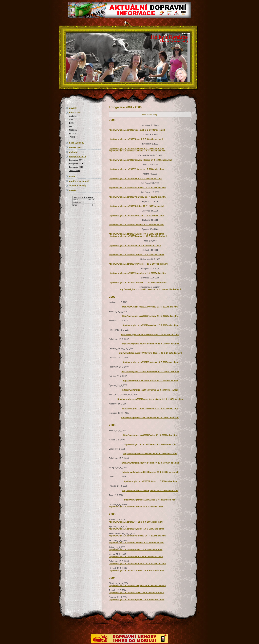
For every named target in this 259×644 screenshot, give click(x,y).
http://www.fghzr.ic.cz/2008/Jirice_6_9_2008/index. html (135, 245)
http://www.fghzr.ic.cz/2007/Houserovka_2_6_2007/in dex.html (150, 335)
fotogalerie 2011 (76, 160)
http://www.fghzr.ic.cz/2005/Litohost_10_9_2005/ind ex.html (137, 570)
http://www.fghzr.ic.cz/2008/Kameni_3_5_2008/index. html (136, 139)
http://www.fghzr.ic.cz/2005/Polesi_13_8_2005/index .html (136, 550)
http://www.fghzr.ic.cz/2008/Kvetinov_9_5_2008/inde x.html (136, 148)
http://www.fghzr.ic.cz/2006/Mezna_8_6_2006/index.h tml (150, 444)
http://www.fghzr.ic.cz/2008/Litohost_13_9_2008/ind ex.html (137, 255)
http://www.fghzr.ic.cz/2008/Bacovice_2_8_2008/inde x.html (137, 215)
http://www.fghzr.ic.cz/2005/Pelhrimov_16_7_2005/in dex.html (138, 536)
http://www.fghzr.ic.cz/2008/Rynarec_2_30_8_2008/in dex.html (138, 236)
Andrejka (73, 116)
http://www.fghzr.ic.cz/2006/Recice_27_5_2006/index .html (150, 435)
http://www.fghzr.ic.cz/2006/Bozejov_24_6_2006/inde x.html (150, 472)
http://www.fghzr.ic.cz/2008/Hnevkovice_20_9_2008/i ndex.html (138, 264)
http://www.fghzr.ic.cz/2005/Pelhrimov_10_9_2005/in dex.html (138, 563)
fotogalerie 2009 (76, 167)
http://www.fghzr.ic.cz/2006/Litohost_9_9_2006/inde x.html (136, 507)
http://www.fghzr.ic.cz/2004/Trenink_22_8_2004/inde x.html (136, 593)
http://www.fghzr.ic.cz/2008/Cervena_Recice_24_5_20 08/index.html (140, 160)
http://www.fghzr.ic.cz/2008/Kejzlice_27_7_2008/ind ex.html (136, 206)
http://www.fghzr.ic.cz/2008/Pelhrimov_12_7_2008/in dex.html (138, 197)
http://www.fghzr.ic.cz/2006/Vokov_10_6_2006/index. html (150, 454)
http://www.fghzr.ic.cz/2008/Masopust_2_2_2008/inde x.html (137, 130)
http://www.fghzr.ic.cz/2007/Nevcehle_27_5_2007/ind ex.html (150, 325)
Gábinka (73, 130)
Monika (72, 133)
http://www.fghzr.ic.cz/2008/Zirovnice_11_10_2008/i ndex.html (138, 282)
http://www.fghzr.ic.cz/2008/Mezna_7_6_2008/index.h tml (135, 178)
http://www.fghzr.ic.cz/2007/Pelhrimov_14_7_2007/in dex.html (150, 371)
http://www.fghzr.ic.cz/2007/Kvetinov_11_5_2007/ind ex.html (150, 307)
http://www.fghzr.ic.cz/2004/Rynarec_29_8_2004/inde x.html (137, 599)
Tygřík (72, 137)
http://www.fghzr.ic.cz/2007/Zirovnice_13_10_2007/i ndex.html (150, 418)
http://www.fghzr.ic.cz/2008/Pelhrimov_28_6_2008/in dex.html (138, 188)
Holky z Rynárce (169, 37)
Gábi (71, 127)
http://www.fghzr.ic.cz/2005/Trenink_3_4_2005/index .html (136, 522)
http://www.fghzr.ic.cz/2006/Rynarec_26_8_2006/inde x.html (150, 491)
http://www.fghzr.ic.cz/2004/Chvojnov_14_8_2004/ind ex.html (137, 586)
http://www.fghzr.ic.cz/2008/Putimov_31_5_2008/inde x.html (137, 169)
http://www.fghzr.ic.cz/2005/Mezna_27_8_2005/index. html (136, 557)
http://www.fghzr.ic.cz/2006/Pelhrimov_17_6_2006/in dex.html (150, 463)
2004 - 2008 (74, 171)
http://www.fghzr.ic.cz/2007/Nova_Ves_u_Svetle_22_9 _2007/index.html (150, 399)
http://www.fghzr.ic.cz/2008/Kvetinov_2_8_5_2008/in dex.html (137, 151)
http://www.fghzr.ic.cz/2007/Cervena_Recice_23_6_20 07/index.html (150, 353)
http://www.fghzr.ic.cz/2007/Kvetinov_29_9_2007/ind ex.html (150, 408)
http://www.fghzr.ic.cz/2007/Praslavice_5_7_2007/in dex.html (150, 362)
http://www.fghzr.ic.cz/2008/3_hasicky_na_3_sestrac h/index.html (150, 289)
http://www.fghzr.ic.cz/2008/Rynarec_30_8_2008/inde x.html (137, 234)
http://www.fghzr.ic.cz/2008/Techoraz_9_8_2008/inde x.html (136, 225)
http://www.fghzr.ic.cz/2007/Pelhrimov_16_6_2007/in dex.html (150, 344)
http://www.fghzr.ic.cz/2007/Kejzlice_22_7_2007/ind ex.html (150, 381)
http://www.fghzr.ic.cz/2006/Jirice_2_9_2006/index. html (150, 500)
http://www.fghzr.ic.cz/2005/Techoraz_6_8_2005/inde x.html (136, 543)
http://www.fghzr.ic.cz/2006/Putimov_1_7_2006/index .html (150, 481)
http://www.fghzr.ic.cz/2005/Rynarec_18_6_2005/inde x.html (137, 529)
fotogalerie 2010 (76, 164)
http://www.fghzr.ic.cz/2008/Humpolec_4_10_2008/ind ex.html (138, 273)
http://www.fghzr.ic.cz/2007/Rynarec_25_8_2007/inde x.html (150, 390)
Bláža (72, 123)
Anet (71, 120)
